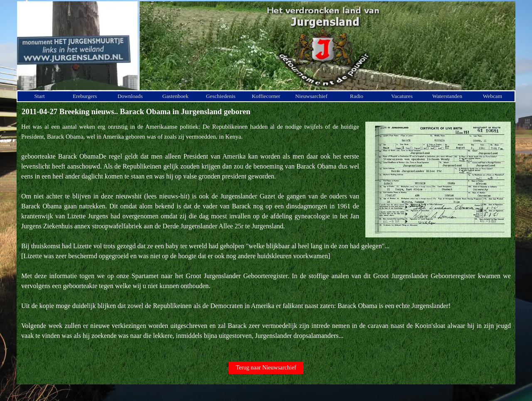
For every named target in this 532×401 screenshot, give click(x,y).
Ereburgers (85, 96)
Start (39, 96)
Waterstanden (447, 96)
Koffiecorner (266, 96)
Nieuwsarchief (311, 96)
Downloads (130, 96)
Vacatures (402, 96)
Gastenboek (176, 96)
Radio (357, 96)
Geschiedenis (220, 96)
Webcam (493, 96)
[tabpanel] (266, 236)
